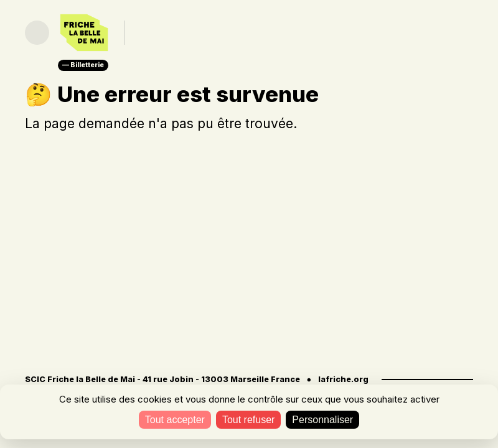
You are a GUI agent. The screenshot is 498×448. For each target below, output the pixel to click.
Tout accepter (175, 420)
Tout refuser (248, 420)
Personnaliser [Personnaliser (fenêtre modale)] (322, 420)
